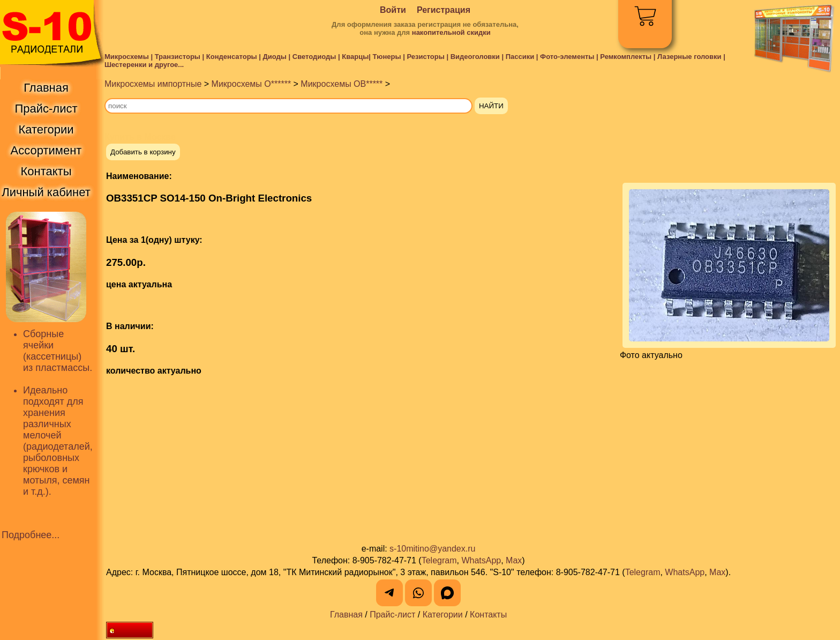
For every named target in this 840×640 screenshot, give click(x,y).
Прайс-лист (392, 615)
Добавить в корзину (143, 152)
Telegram (439, 560)
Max (514, 560)
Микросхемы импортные (153, 84)
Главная (346, 615)
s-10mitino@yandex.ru (432, 549)
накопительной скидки (451, 32)
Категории (443, 615)
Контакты (488, 615)
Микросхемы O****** (252, 84)
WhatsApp (481, 560)
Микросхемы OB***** (342, 84)
